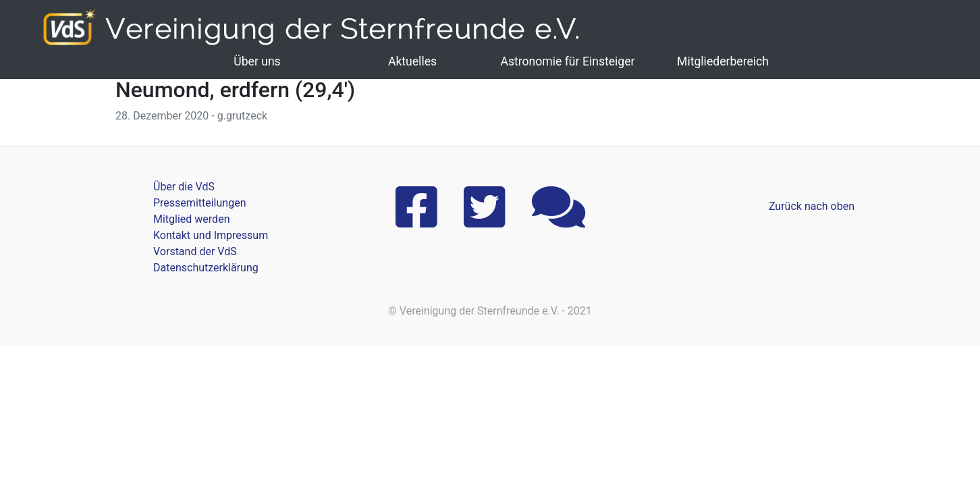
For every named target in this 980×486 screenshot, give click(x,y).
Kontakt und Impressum (211, 235)
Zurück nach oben (812, 206)
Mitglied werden (191, 219)
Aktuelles (412, 61)
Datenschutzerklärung (206, 268)
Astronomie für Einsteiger (567, 61)
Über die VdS (184, 187)
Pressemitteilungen (199, 203)
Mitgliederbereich (723, 61)
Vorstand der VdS (195, 251)
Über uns (257, 61)
